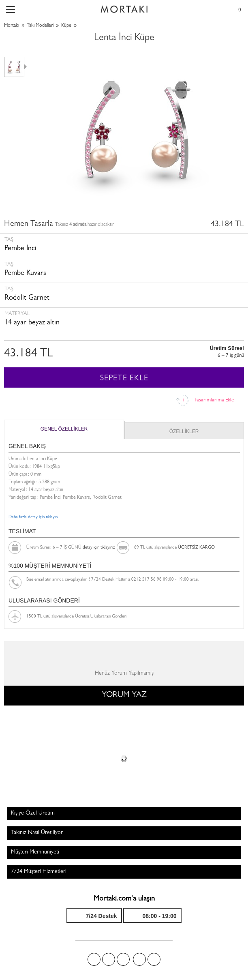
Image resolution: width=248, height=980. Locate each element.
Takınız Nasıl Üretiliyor (37, 833)
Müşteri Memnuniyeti (35, 852)
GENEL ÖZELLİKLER (64, 429)
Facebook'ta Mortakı (94, 959)
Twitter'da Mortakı (109, 959)
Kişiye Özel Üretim (33, 813)
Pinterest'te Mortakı (123, 959)
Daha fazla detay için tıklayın (33, 517)
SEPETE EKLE (124, 379)
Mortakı (12, 26)
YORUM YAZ (124, 695)
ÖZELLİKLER (184, 431)
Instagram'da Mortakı (139, 959)
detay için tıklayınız (99, 548)
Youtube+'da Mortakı (154, 959)
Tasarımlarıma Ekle (214, 400)
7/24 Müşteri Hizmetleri (39, 872)
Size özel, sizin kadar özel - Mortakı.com (124, 7)
